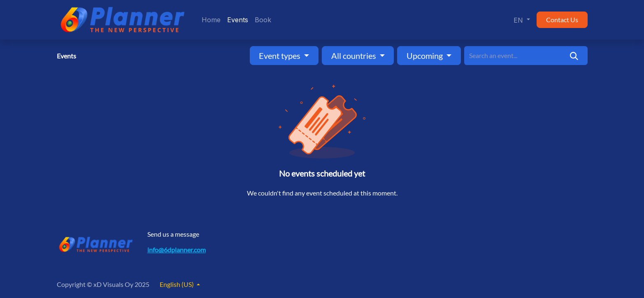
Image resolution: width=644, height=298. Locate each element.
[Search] (574, 56)
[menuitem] (211, 20)
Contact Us (562, 20)
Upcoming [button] (425, 56)
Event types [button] (280, 56)
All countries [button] (355, 56)
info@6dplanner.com (177, 250)
